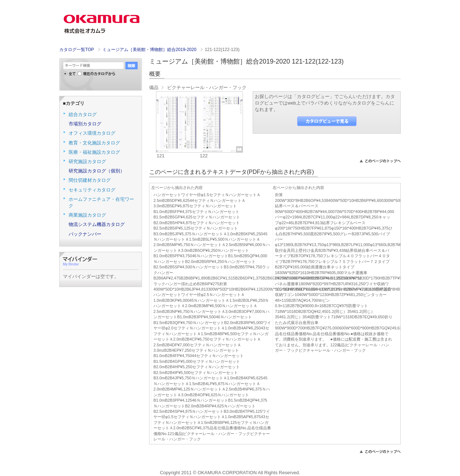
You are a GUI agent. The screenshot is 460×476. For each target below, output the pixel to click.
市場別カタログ (85, 124)
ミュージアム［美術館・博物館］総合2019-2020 (150, 50)
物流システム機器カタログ (97, 224)
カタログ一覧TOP (77, 50)
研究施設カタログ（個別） (97, 171)
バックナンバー (85, 234)
